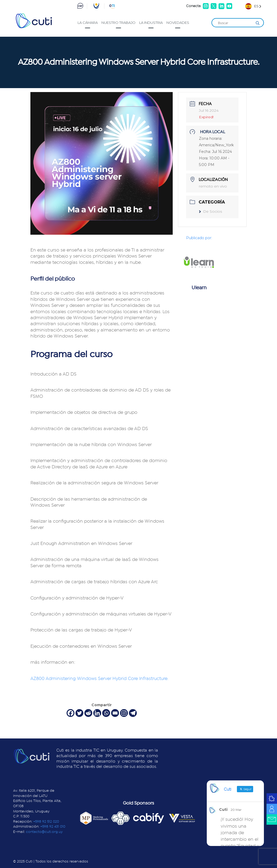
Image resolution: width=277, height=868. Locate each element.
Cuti (223, 810)
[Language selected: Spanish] (253, 6)
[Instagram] (124, 713)
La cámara (88, 23)
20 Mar (236, 810)
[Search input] (235, 23)
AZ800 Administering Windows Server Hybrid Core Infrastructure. (100, 679)
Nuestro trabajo (118, 23)
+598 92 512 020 (46, 822)
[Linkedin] (97, 713)
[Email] (115, 713)
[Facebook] (70, 713)
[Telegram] (133, 713)
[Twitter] (79, 713)
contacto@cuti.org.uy (44, 832)
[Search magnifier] (258, 23)
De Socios (210, 211)
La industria (151, 23)
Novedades (178, 23)
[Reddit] (88, 713)
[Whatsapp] (106, 713)
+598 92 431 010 (53, 827)
